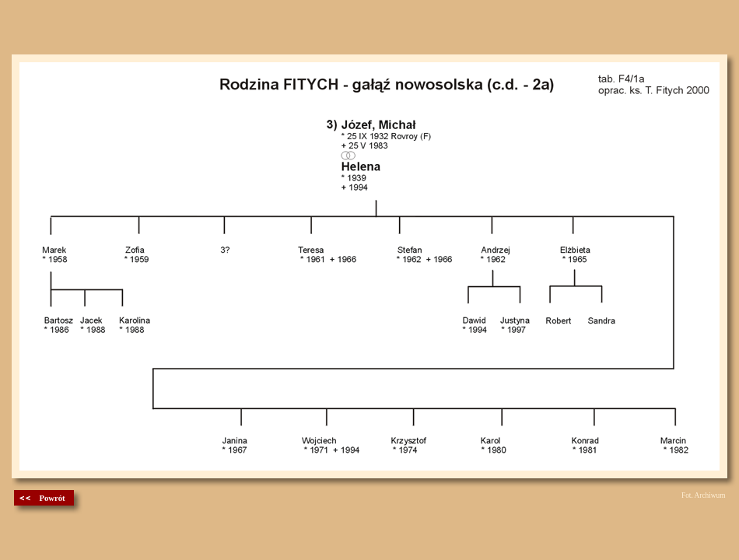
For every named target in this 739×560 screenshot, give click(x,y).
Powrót (52, 498)
